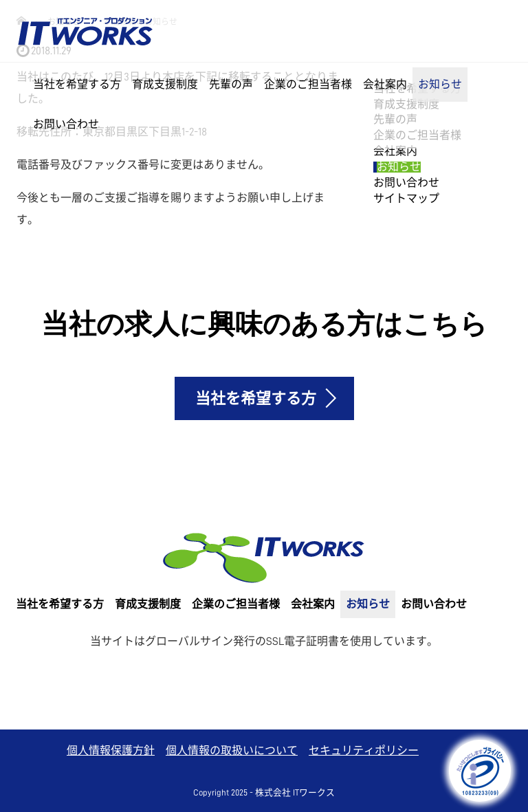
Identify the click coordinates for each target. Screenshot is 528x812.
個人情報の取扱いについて (232, 751)
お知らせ (440, 85)
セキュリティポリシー (364, 751)
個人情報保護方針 (111, 751)
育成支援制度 (165, 85)
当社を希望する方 (77, 85)
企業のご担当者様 (308, 85)
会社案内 (385, 85)
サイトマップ (406, 199)
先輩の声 (231, 85)
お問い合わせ (66, 124)
